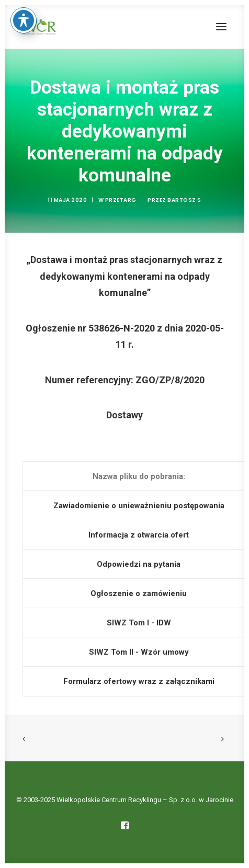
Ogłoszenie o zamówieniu (139, 593)
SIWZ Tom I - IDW (139, 623)
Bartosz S (184, 200)
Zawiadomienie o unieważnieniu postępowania (139, 506)
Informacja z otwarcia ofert (139, 535)
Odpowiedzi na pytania (139, 564)
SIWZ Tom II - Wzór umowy (139, 652)
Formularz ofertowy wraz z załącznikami (139, 681)
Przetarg (121, 200)
